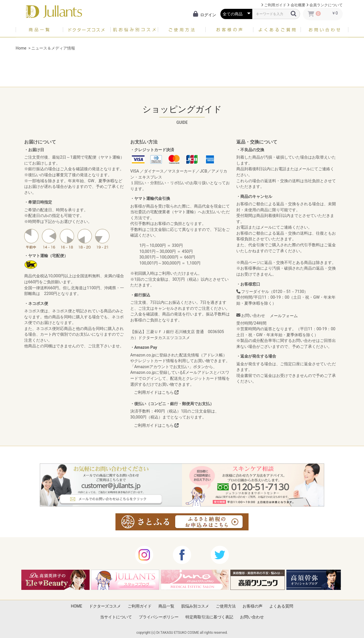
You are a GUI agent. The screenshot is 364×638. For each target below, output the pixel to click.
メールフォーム (284, 316)
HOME (76, 606)
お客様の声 (253, 606)
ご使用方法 (226, 606)
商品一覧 (166, 606)
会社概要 (298, 5)
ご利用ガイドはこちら (156, 392)
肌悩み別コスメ (195, 606)
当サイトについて (116, 617)
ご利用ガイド (275, 5)
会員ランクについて (326, 5)
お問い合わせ (252, 617)
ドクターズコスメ (105, 606)
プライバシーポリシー (159, 617)
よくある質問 (281, 606)
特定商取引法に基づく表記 (209, 617)
